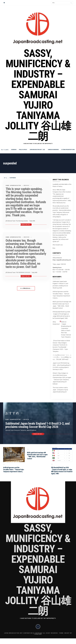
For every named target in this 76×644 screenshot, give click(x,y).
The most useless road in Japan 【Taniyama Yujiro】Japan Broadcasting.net (61, 390)
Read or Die (26, 225)
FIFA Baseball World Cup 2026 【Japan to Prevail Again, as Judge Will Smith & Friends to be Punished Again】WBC (61, 315)
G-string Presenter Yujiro (68, 150)
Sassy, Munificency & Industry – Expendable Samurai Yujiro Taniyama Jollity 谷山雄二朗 (38, 95)
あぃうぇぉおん (5, 150)
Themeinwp (38, 634)
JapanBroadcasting (15, 185)
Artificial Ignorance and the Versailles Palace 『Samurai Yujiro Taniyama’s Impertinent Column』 (61, 295)
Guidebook (14, 150)
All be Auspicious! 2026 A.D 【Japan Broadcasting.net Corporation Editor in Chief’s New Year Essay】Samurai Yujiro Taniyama (62, 329)
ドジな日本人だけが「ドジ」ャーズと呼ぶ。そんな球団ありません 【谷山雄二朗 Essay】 (62, 357)
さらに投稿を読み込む (26, 288)
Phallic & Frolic (23, 150)
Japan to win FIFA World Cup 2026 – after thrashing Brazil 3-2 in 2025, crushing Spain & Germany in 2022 (62, 366)
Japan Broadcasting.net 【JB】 (37, 150)
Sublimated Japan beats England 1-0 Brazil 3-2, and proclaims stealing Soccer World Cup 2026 (60, 285)
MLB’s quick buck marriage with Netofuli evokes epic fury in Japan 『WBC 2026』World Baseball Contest (62, 305)
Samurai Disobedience (53, 150)
